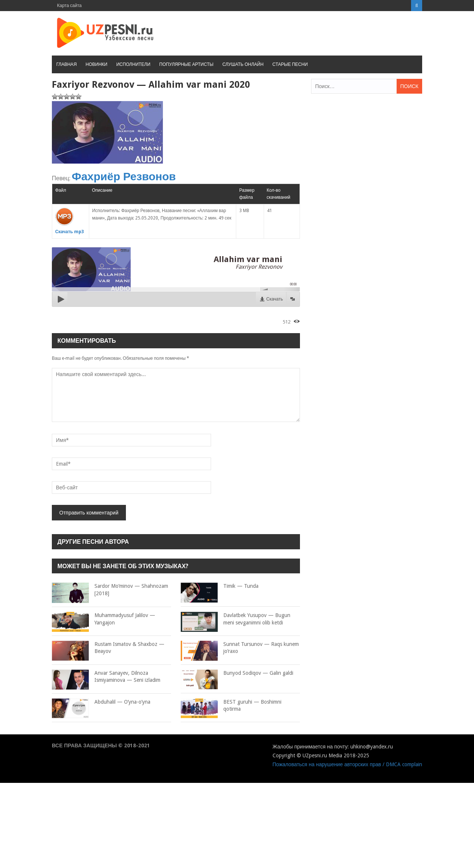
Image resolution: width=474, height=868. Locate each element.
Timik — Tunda (220, 586)
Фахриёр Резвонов (124, 176)
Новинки (96, 64)
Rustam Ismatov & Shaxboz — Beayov (108, 648)
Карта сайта (69, 6)
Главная (66, 64)
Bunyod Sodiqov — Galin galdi (237, 673)
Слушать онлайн (243, 64)
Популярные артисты (186, 64)
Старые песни (290, 64)
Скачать (275, 299)
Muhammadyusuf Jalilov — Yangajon (104, 619)
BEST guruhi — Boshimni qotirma (231, 706)
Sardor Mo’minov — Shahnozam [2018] (110, 590)
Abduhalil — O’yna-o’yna (101, 702)
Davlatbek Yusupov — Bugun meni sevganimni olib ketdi (236, 619)
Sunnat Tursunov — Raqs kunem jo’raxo (240, 648)
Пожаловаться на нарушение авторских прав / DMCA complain (347, 764)
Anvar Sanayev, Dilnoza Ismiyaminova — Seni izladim (106, 677)
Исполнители (133, 64)
